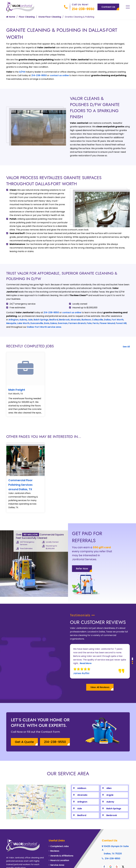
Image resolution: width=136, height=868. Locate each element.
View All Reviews (100, 674)
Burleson (86, 320)
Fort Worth (118, 320)
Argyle (110, 782)
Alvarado (76, 320)
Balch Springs (41, 320)
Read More (86, 650)
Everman (63, 323)
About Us (12, 864)
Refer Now (82, 575)
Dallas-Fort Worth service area (44, 327)
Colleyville (97, 320)
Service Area (57, 852)
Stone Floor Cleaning (50, 17)
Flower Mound (107, 323)
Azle (30, 320)
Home (11, 17)
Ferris (96, 323)
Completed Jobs (59, 833)
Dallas (107, 320)
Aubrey (23, 320)
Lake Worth (23, 323)
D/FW (22, 72)
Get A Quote (25, 729)
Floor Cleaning (27, 17)
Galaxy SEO (123, 864)
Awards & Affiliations (62, 843)
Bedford (54, 320)
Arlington (13, 320)
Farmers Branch (77, 323)
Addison (82, 775)
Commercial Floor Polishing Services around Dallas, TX (20, 485)
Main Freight (17, 390)
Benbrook (64, 320)
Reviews (55, 838)
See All (126, 347)
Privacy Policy (27, 864)
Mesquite (11, 323)
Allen (109, 775)
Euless (54, 323)
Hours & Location (60, 847)
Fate (89, 323)
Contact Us (108, 7)
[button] (132, 646)
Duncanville (37, 323)
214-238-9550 (83, 9)
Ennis (47, 323)
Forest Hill (121, 323)
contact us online (59, 75)
